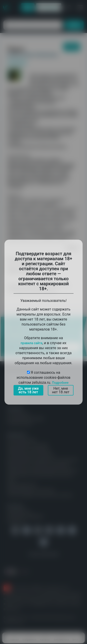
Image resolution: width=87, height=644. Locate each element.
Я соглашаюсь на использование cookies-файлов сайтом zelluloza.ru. (43, 377)
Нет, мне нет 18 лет (61, 390)
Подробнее (60, 382)
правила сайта (32, 343)
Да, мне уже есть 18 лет (28, 390)
